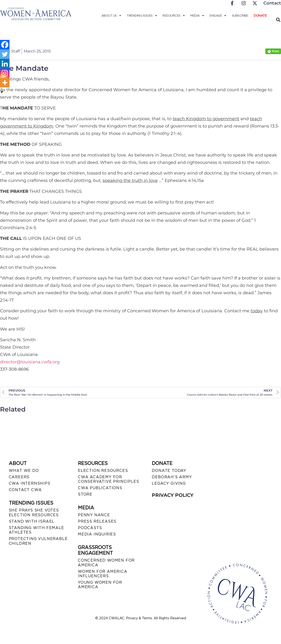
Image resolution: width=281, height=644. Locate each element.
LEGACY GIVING (169, 483)
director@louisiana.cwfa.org (30, 362)
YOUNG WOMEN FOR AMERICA (100, 585)
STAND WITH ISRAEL (32, 521)
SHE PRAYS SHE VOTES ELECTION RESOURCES (34, 512)
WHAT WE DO (24, 471)
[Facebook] (5, 45)
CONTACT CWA (25, 490)
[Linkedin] (5, 64)
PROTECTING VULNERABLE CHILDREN (38, 541)
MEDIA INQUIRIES (97, 534)
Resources (174, 16)
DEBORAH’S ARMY (172, 477)
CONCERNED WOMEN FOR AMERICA (106, 563)
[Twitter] (5, 54)
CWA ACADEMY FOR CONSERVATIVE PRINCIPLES (108, 479)
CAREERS (19, 477)
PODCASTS (90, 528)
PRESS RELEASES (97, 521)
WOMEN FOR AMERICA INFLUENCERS (103, 574)
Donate (260, 16)
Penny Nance (94, 515)
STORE (85, 494)
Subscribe (240, 16)
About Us (111, 16)
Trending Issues (142, 16)
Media (197, 16)
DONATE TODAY (169, 471)
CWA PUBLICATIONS (100, 488)
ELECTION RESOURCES (103, 471)
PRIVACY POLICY (173, 495)
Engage (218, 16)
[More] (5, 83)
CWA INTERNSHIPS (30, 483)
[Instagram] (5, 73)
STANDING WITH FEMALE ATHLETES (36, 530)
